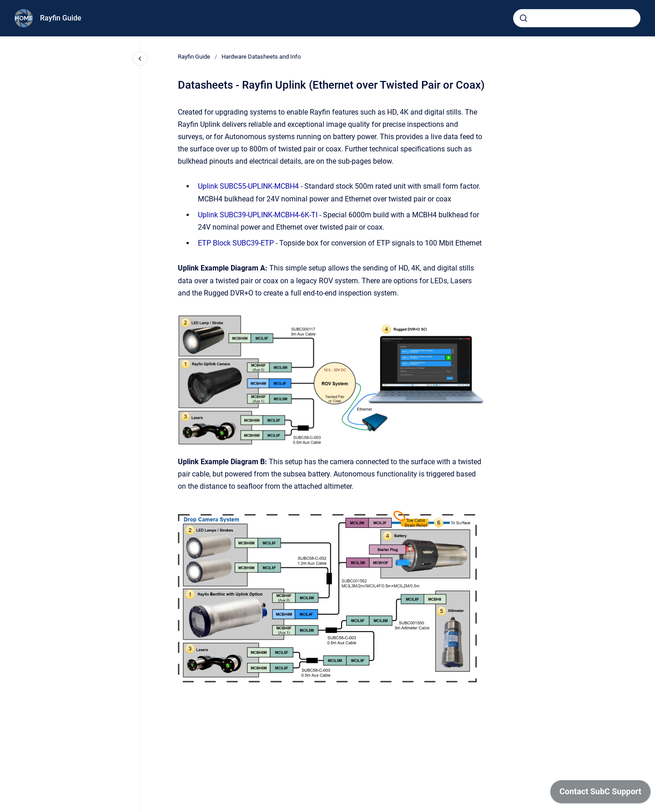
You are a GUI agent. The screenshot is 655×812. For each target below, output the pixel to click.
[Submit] (524, 18)
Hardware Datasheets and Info (261, 57)
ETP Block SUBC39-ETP (236, 243)
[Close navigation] (140, 59)
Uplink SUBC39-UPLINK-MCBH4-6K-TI (258, 215)
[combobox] (577, 18)
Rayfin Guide (61, 18)
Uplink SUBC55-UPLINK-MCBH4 (248, 186)
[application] (600, 794)
